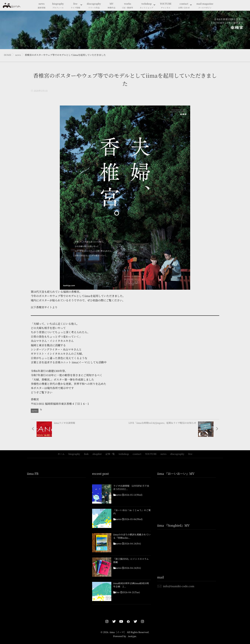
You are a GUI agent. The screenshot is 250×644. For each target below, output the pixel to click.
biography (58, 6)
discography (94, 6)
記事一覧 (110, 454)
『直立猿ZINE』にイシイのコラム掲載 (131, 561)
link (86, 454)
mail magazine (205, 6)
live (75, 6)
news (42, 6)
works (128, 6)
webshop (147, 6)
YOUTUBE (166, 6)
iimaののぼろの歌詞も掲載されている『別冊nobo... (132, 536)
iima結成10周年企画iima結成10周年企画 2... (131, 585)
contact (184, 6)
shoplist (97, 454)
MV (112, 6)
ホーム (61, 454)
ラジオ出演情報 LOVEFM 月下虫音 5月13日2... (131, 488)
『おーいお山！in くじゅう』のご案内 (132, 512)
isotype (132, 636)
